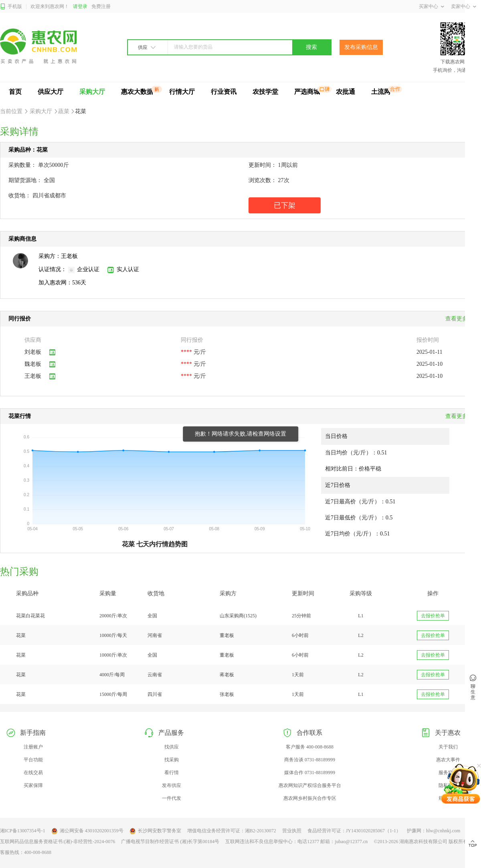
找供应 (172, 747)
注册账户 (33, 747)
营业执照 (292, 831)
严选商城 (307, 92)
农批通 (346, 92)
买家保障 (33, 785)
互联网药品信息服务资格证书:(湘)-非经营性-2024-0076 (58, 842)
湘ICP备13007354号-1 (23, 831)
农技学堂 (265, 92)
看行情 (172, 773)
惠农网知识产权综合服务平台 (310, 785)
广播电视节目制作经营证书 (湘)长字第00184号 (170, 842)
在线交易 (33, 773)
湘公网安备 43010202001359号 (87, 831)
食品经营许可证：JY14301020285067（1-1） (354, 831)
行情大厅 (182, 92)
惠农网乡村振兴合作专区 (310, 798)
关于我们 (448, 747)
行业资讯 (224, 92)
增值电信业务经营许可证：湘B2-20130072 (232, 831)
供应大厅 (51, 92)
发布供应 (172, 785)
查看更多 (459, 416)
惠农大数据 (137, 92)
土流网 (381, 92)
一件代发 (172, 798)
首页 (15, 92)
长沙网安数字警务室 (155, 831)
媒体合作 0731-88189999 (310, 773)
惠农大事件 (448, 760)
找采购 (172, 760)
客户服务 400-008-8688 (310, 747)
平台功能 (33, 760)
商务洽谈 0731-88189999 (310, 760)
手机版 (11, 7)
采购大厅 (92, 92)
